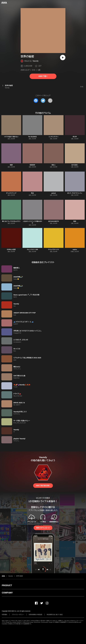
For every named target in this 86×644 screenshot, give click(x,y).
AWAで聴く (43, 76)
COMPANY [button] (7, 593)
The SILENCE (32, 137)
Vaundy (36, 61)
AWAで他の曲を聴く (43, 486)
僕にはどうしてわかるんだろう (11, 221)
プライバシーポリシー (18, 615)
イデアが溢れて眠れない (11, 137)
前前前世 (32, 165)
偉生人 (54, 165)
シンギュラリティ (54, 137)
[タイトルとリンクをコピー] (50, 101)
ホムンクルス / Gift (32, 250)
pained (54, 193)
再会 (32, 193)
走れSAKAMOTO (54, 221)
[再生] (63, 58)
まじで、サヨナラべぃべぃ (75, 193)
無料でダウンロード (43, 528)
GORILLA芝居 (11, 250)
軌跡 (11, 165)
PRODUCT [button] (7, 585)
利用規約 (4, 615)
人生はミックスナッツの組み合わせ (32, 222)
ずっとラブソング (11, 193)
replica (75, 250)
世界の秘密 (19, 576)
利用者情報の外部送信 (35, 615)
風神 (75, 221)
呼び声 (75, 137)
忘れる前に (75, 165)
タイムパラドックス (54, 250)
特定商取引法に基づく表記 (55, 615)
